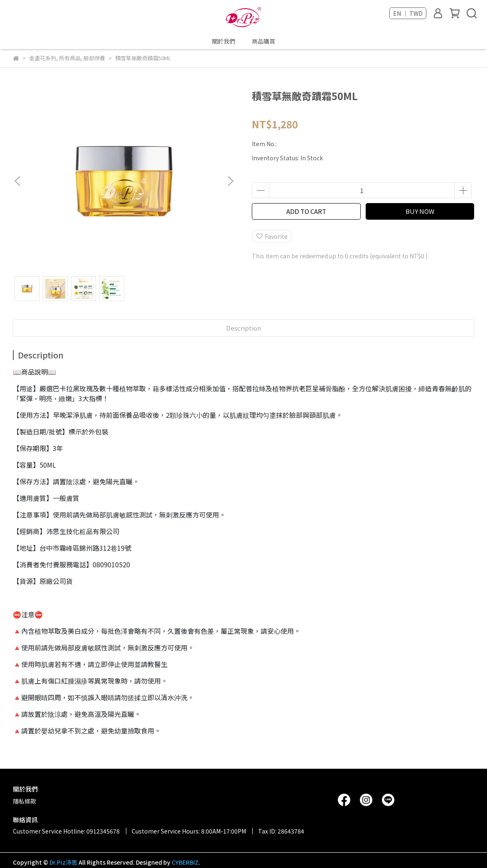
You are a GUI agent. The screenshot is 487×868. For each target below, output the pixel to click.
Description (243, 328)
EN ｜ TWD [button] (408, 13)
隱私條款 (25, 801)
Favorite (272, 236)
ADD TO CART (306, 211)
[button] (230, 181)
